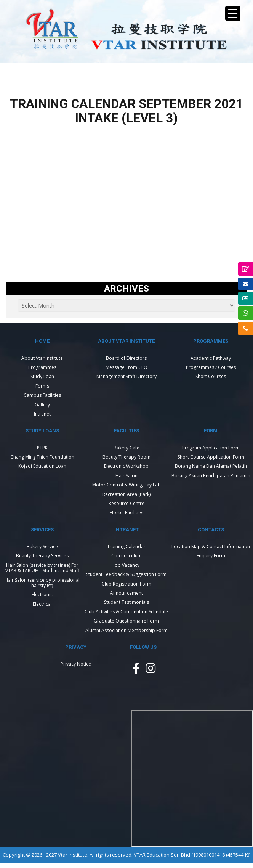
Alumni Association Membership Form (126, 630)
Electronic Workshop (126, 466)
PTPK (42, 448)
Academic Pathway (211, 358)
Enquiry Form (211, 556)
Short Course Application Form (211, 457)
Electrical (42, 604)
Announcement (126, 593)
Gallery (42, 405)
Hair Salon (126, 476)
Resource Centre (126, 503)
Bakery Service (42, 546)
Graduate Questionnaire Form (126, 621)
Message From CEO (126, 367)
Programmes (42, 367)
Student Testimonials (126, 602)
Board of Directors (126, 358)
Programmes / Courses (211, 367)
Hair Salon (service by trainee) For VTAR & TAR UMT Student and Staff (42, 568)
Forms (42, 386)
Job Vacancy (126, 565)
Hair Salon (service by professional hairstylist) (42, 583)
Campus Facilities (42, 395)
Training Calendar (126, 546)
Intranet (42, 414)
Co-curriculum (126, 556)
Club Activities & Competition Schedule (126, 612)
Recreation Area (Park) (126, 494)
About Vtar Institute (42, 358)
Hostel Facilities (126, 513)
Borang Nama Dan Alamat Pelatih (211, 466)
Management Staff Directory (126, 376)
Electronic (42, 594)
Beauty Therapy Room (126, 457)
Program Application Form (211, 448)
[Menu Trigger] (233, 13)
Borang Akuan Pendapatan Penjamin (211, 476)
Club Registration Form (126, 584)
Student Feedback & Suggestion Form (126, 574)
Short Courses (211, 376)
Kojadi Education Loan (42, 466)
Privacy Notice (76, 664)
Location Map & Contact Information (211, 546)
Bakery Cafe (126, 448)
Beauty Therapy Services (42, 556)
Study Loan (42, 376)
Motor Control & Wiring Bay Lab (126, 485)
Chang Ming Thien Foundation (42, 457)
